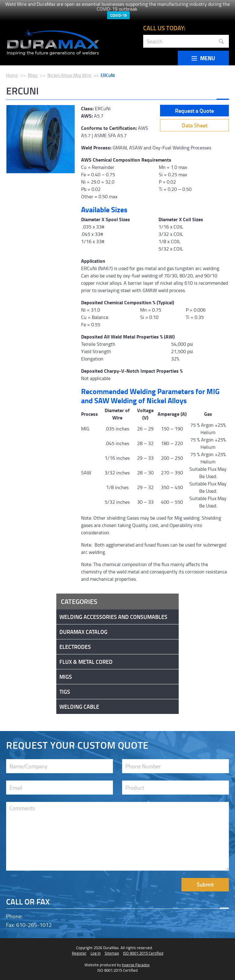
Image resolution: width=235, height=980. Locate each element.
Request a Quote (194, 111)
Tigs (65, 692)
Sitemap (112, 953)
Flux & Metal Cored (86, 662)
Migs (33, 75)
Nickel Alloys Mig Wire (69, 75)
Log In (96, 953)
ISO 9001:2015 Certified (143, 953)
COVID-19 (118, 15)
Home (12, 75)
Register (79, 953)
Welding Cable (79, 707)
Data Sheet (195, 125)
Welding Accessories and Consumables (113, 617)
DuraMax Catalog (83, 632)
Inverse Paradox (136, 965)
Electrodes (75, 647)
